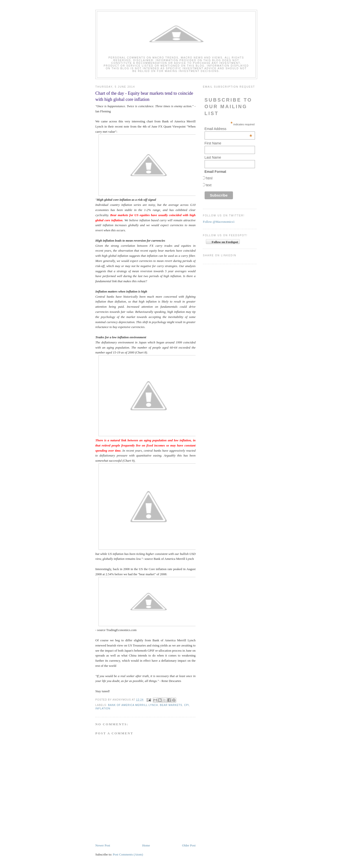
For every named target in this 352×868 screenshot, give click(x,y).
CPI (187, 705)
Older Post (189, 845)
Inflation (103, 709)
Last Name (213, 157)
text (209, 185)
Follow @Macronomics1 (219, 222)
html (209, 178)
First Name (213, 143)
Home (146, 845)
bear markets (171, 705)
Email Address (228, 129)
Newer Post (103, 845)
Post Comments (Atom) (128, 854)
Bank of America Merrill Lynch (133, 705)
